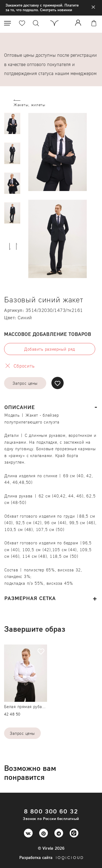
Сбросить (24, 366)
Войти (79, 23)
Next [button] (10, 246)
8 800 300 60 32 (51, 811)
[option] (12, 123)
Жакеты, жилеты (30, 105)
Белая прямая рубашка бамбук (34, 706)
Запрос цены (25, 383)
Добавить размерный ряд (50, 349)
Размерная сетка (30, 598)
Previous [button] (17, 246)
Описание (20, 407)
